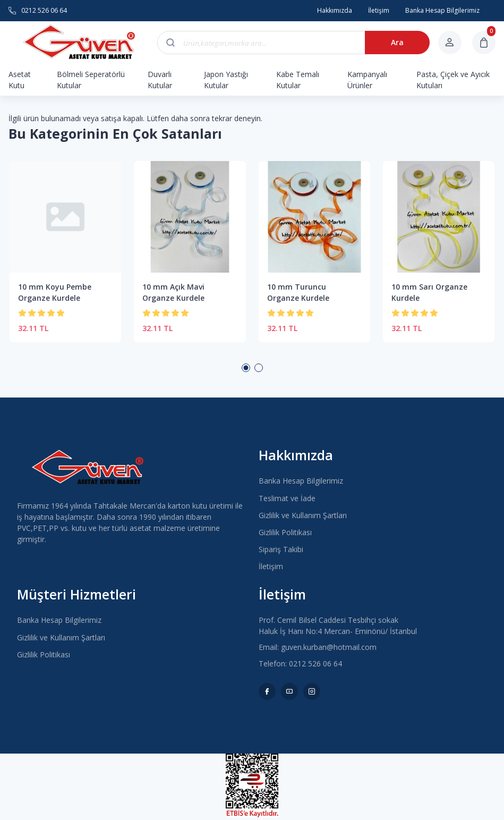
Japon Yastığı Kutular (226, 80)
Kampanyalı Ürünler (367, 80)
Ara (394, 42)
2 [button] (259, 368)
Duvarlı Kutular (160, 80)
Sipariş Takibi (281, 549)
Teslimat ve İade (287, 498)
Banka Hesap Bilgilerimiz (301, 481)
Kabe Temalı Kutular (298, 80)
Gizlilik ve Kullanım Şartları (303, 515)
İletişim (271, 566)
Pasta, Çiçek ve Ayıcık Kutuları (453, 80)
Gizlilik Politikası (285, 532)
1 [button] (246, 368)
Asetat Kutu (20, 80)
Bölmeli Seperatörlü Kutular (91, 80)
